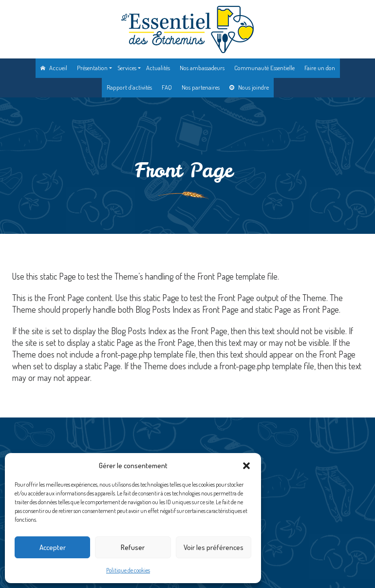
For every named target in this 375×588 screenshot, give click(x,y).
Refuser (133, 547)
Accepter (53, 547)
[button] (246, 466)
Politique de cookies (128, 570)
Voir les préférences (214, 547)
